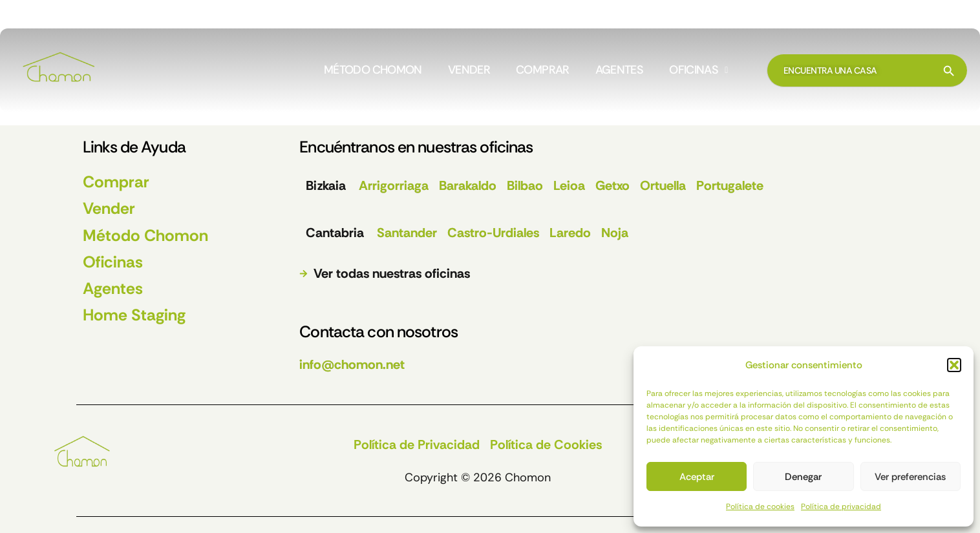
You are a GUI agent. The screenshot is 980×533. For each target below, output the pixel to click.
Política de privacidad (841, 507)
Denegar (803, 477)
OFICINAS (698, 70)
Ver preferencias (910, 477)
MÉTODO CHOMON (373, 70)
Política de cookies (760, 507)
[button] (954, 365)
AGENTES (620, 70)
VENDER (469, 70)
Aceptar (697, 477)
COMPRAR (543, 70)
